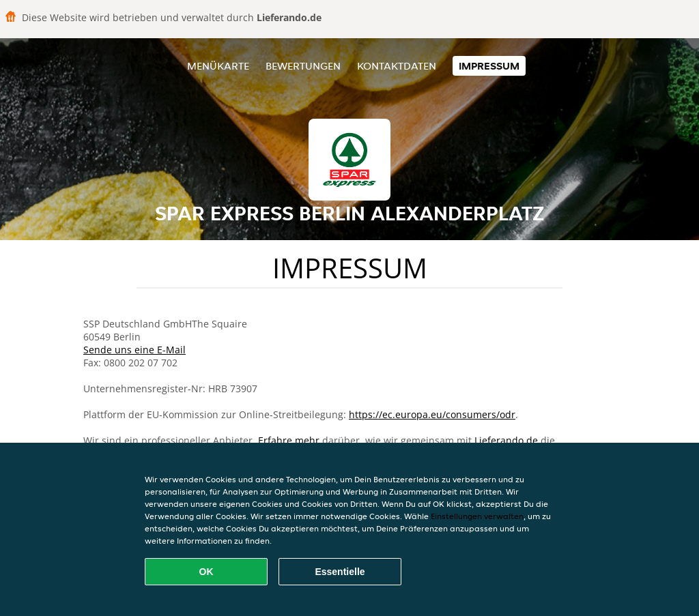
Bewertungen (303, 66)
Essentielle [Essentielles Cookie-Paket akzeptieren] (340, 572)
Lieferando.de (506, 440)
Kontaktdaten (397, 66)
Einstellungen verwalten (477, 516)
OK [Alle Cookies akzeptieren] (206, 572)
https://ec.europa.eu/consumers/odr (432, 414)
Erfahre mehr (289, 440)
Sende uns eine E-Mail (134, 350)
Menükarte (218, 66)
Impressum (489, 66)
